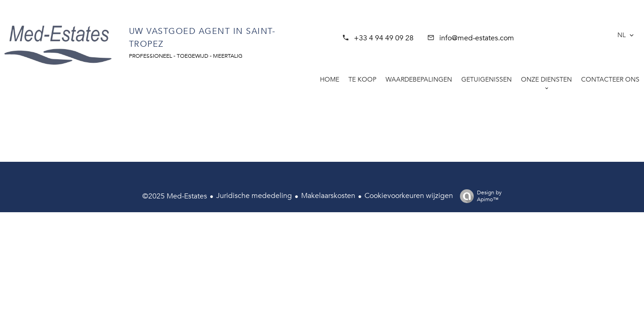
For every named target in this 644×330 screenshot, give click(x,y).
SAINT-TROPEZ (558, 30)
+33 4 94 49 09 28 (384, 38)
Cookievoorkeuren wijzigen (409, 196)
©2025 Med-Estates (175, 196)
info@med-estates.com (477, 38)
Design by (479, 196)
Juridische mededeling (254, 196)
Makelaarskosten (328, 196)
